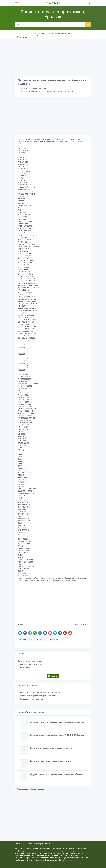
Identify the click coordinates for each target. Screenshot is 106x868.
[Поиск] (50, 24)
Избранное (22, 37)
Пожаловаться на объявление (31, 640)
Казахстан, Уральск (39, 89)
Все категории (39, 34)
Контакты (52, 866)
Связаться (53, 676)
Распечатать (53, 640)
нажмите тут (69, 860)
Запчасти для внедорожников (59, 34)
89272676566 (25, 668)
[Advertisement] (53, 56)
